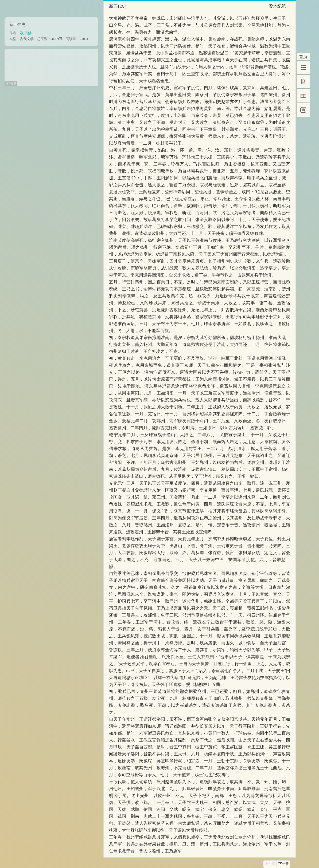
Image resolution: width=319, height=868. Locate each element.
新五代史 (17, 24)
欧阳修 (26, 33)
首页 (303, 57)
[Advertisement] (51, 66)
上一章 (270, 864)
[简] (303, 110)
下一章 (284, 864)
